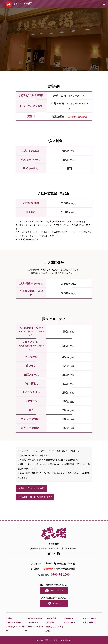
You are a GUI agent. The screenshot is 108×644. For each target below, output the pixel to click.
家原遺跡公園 (91, 623)
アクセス (54, 604)
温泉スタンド (71, 623)
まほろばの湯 (23, 4)
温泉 (10, 618)
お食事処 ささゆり (35, 618)
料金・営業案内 (54, 591)
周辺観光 (50, 623)
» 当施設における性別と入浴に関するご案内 (35, 497)
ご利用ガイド (33, 623)
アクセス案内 (91, 618)
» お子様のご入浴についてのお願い (31, 488)
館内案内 (69, 618)
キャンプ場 (51, 618)
